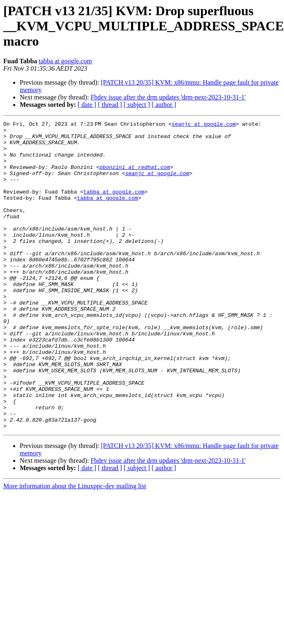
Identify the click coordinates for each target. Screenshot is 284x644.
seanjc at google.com (205, 125)
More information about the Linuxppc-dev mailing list (75, 548)
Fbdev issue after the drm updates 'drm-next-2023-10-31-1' (168, 97)
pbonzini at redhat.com (135, 177)
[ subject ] (137, 105)
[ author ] (164, 105)
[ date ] (87, 105)
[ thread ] (110, 105)
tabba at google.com (65, 61)
